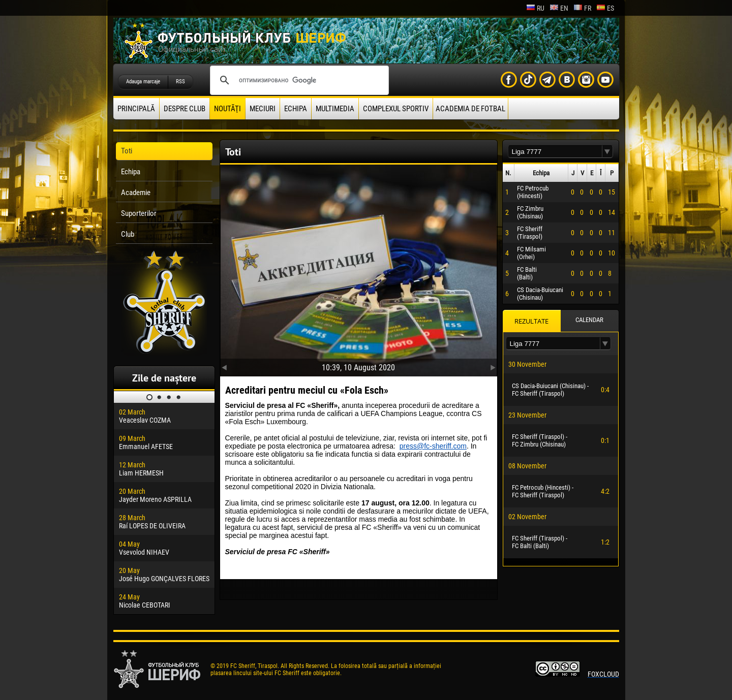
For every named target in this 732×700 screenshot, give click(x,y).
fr (582, 8)
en (559, 8)
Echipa (296, 109)
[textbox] (555, 152)
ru (535, 8)
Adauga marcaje (143, 82)
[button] (607, 152)
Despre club (185, 109)
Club (128, 234)
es (605, 8)
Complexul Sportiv (396, 109)
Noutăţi (227, 109)
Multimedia (335, 109)
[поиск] (298, 80)
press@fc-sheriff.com (433, 446)
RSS (180, 82)
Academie (136, 193)
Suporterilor (139, 213)
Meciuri (263, 109)
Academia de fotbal (470, 109)
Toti (127, 151)
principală (136, 109)
